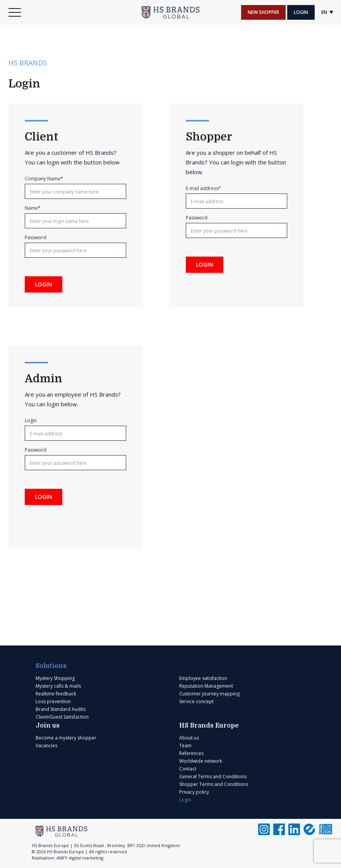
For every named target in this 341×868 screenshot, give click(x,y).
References (191, 753)
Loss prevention (53, 701)
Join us (48, 726)
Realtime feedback (56, 694)
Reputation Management (206, 686)
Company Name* (44, 179)
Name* (33, 208)
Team (185, 746)
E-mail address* (203, 188)
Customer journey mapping (209, 694)
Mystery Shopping (55, 678)
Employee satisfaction (203, 678)
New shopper (263, 12)
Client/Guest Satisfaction (62, 717)
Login (301, 12)
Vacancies (46, 746)
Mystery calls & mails (58, 686)
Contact (188, 769)
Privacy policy (194, 792)
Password (36, 238)
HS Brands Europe (209, 726)
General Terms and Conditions (213, 776)
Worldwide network (201, 761)
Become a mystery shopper (66, 738)
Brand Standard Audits (61, 709)
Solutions (51, 666)
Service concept (196, 701)
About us (189, 738)
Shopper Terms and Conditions (214, 784)
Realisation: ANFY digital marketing (68, 858)
